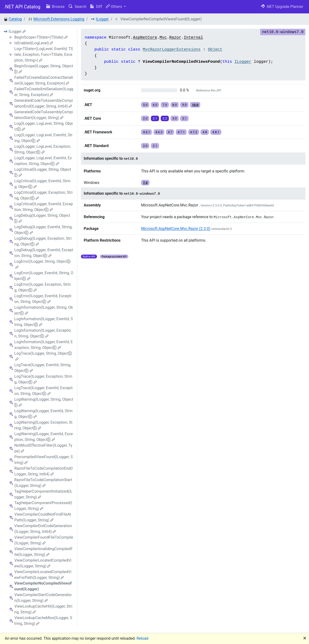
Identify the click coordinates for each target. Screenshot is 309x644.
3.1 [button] (184, 118)
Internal (193, 37)
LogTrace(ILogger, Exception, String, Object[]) (43, 379)
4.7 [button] (170, 132)
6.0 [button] (155, 105)
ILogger (102, 19)
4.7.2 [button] (194, 132)
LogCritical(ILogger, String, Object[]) (43, 172)
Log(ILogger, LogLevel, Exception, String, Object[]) (43, 149)
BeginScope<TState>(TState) (41, 37)
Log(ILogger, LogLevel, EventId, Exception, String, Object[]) (43, 161)
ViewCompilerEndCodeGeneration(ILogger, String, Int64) (43, 529)
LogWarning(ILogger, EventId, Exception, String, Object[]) (44, 437)
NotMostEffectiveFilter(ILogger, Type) (43, 448)
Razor (175, 37)
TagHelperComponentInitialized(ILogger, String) (43, 494)
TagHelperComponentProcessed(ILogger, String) (43, 506)
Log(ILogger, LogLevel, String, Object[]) (44, 126)
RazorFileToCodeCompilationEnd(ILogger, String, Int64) (44, 471)
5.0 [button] (145, 105)
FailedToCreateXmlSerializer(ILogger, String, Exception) (44, 92)
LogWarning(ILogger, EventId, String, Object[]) (43, 414)
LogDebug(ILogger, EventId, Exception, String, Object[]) (44, 253)
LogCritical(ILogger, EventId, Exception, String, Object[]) (44, 207)
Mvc (163, 37)
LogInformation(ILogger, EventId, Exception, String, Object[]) (44, 345)
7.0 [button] (165, 105)
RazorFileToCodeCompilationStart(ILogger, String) (43, 483)
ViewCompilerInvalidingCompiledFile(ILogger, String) (44, 552)
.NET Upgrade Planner (282, 7)
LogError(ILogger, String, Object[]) (43, 264)
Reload (142, 638)
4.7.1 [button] (181, 132)
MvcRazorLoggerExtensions (172, 49)
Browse (55, 7)
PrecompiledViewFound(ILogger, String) (44, 460)
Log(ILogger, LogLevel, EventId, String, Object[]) (43, 138)
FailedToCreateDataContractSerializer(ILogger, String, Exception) (44, 80)
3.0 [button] (175, 118)
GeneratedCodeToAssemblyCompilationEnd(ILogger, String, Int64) (44, 103)
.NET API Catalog (22, 7)
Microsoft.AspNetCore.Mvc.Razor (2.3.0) (176, 229)
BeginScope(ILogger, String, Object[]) (44, 69)
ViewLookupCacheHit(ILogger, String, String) (43, 609)
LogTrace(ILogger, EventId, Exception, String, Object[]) (43, 391)
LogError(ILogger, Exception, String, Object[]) (43, 287)
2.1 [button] (155, 118)
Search (77, 7)
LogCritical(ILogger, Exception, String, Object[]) (43, 195)
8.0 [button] (175, 105)
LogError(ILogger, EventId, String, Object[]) (44, 276)
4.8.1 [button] (216, 132)
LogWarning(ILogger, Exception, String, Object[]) (43, 425)
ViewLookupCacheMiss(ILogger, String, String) (43, 621)
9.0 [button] (184, 105)
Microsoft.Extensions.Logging (59, 19)
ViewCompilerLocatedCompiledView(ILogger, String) (43, 563)
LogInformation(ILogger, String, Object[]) (44, 310)
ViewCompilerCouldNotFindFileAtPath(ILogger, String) (43, 517)
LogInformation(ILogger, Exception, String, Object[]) (43, 333)
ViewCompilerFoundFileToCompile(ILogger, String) (44, 540)
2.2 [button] (165, 118)
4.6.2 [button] (159, 132)
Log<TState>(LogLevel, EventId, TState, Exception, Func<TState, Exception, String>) (44, 54)
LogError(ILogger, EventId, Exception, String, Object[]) (43, 299)
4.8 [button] (205, 132)
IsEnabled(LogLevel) (34, 43)
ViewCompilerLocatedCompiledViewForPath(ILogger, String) (43, 575)
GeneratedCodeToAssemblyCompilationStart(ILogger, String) (44, 115)
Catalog (15, 19)
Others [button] (114, 7)
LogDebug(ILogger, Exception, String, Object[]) (43, 241)
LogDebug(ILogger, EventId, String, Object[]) (43, 230)
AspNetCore (145, 37)
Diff (96, 7)
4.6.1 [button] (147, 132)
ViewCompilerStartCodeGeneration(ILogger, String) (43, 598)
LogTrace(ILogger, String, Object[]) (43, 356)
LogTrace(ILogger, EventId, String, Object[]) (43, 368)
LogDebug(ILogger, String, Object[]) (42, 218)
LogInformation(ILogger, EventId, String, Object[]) (44, 322)
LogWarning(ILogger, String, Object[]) (44, 402)
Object (215, 49)
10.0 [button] (195, 105)
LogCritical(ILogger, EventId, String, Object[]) (43, 184)
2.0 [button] (145, 118)
